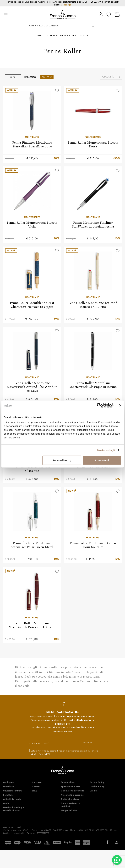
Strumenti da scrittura (62, 35)
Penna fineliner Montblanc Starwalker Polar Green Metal (32, 546)
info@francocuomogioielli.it (14, 835)
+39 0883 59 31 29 (104, 832)
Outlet (6, 805)
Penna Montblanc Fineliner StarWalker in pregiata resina (93, 225)
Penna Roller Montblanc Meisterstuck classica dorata (93, 466)
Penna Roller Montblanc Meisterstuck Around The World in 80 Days (32, 387)
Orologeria (9, 784)
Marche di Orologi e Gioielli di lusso (14, 811)
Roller (84, 35)
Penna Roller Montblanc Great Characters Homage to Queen (32, 305)
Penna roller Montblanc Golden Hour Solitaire (93, 546)
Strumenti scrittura (13, 792)
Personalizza (62, 460)
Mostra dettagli (106, 450)
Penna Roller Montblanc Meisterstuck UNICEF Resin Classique (32, 468)
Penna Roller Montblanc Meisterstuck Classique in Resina (93, 385)
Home (40, 35)
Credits (94, 792)
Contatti (36, 788)
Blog (34, 792)
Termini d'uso (68, 784)
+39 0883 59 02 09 (86, 832)
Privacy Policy (43, 752)
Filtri (13, 77)
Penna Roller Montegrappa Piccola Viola (32, 225)
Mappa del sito (69, 812)
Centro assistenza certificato (70, 806)
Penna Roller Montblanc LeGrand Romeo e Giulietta (93, 305)
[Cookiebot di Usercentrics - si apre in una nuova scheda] (99, 405)
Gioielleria (9, 788)
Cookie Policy (97, 788)
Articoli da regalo (12, 801)
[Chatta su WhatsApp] (117, 860)
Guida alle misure (70, 801)
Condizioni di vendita (73, 792)
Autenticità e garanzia (72, 797)
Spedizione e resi (70, 788)
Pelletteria (8, 797)
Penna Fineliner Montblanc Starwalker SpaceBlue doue (32, 144)
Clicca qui (66, 5)
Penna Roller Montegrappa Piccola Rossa (93, 144)
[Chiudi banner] (120, 405)
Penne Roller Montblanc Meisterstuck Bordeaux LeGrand (32, 626)
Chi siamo (37, 784)
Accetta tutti (102, 460)
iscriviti (86, 744)
